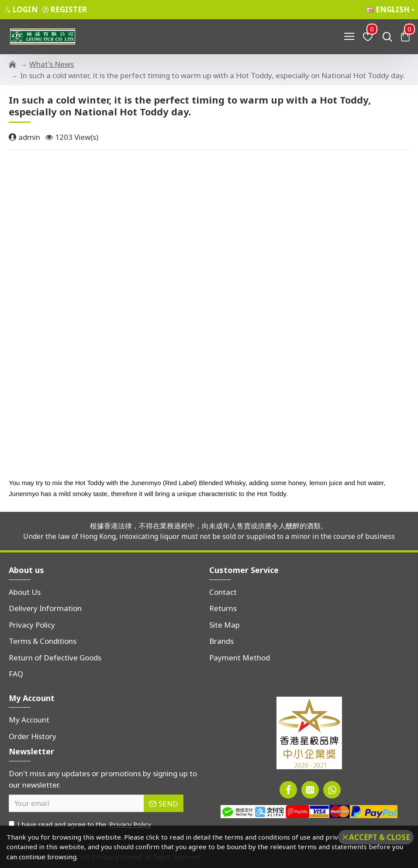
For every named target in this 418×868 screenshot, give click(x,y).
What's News (52, 64)
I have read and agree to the (81, 825)
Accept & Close (380, 837)
